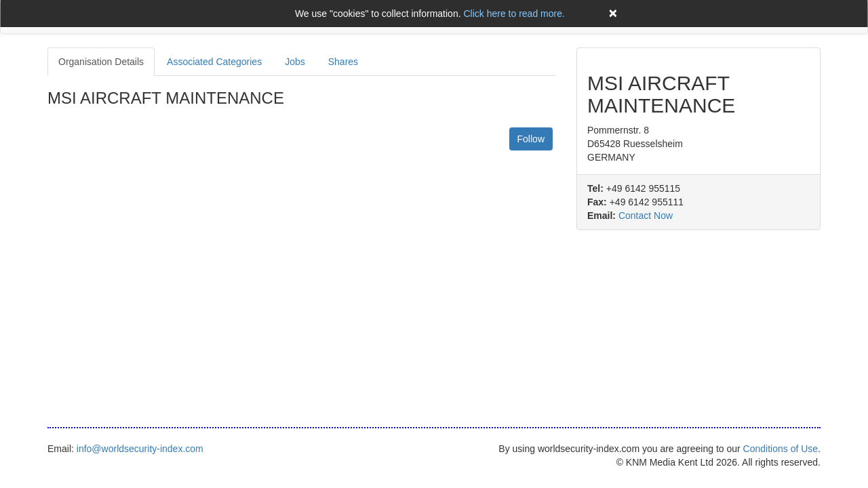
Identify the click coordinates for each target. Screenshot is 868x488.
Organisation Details (101, 62)
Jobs (295, 62)
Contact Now (646, 216)
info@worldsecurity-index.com (140, 449)
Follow (531, 139)
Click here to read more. (514, 14)
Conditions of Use (781, 449)
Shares (343, 62)
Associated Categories (214, 62)
